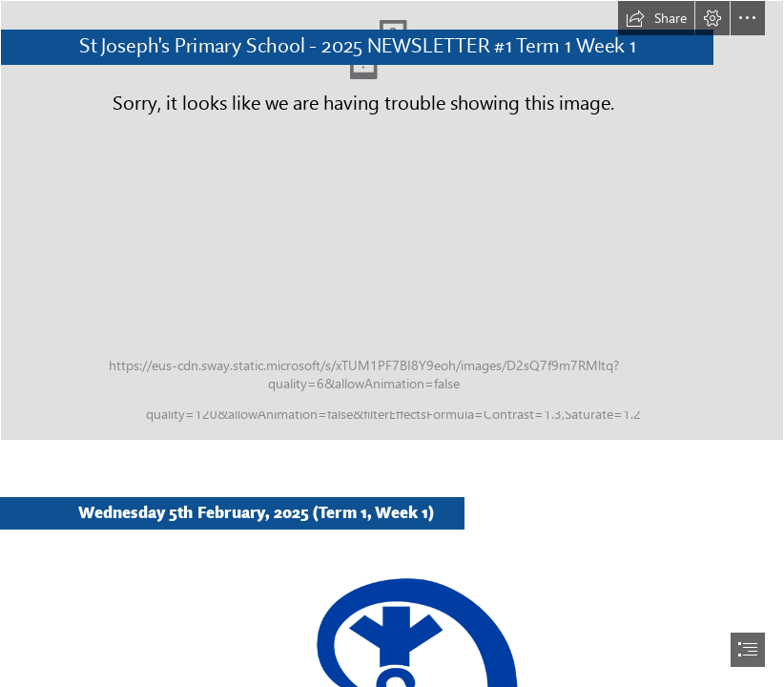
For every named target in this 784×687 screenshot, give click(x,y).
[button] (656, 18)
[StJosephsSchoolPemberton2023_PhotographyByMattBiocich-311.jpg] (392, 220)
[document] (392, 343)
